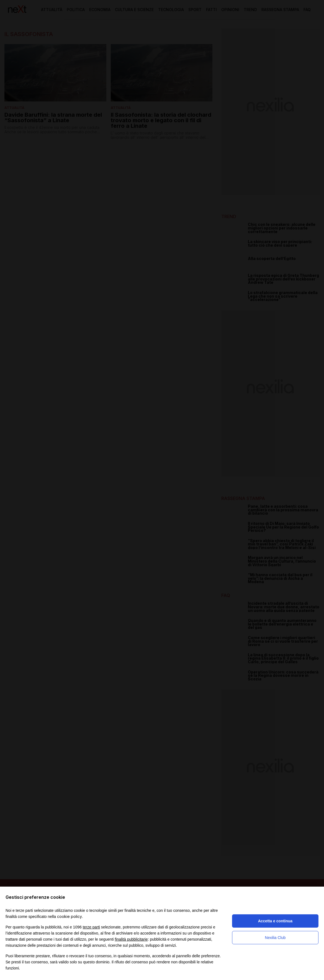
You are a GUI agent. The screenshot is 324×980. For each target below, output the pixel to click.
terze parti (91, 927)
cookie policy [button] (70, 916)
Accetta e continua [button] (275, 921)
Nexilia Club (275, 938)
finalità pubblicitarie (131, 939)
